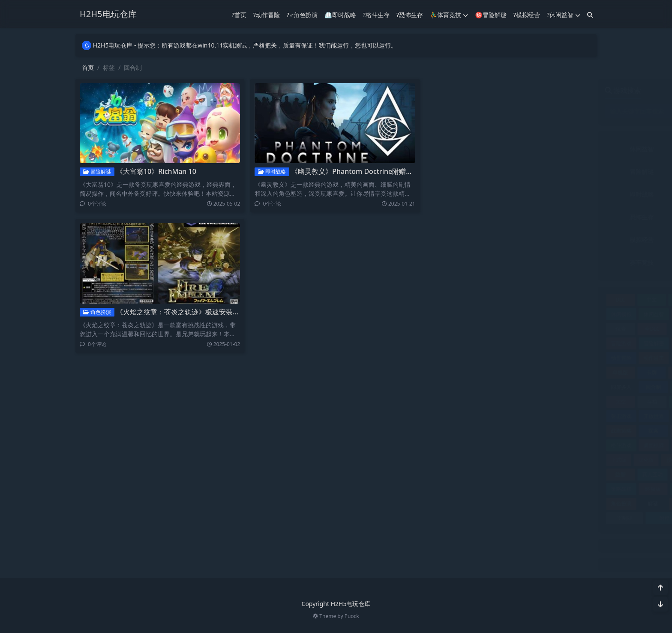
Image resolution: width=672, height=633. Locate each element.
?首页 (239, 14)
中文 (480, 300)
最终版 (545, 431)
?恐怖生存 (410, 14)
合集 (543, 372)
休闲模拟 (449, 314)
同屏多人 (449, 387)
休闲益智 (470, 149)
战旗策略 (449, 431)
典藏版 (512, 329)
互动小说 (512, 300)
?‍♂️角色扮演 (302, 14)
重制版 (453, 518)
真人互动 (480, 474)
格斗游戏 (449, 445)
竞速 (513, 474)
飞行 (532, 518)
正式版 (447, 460)
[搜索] (590, 14)
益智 (448, 474)
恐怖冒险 (576, 416)
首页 (88, 67)
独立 (524, 460)
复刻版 (545, 387)
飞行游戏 (572, 518)
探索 (481, 431)
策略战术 (576, 474)
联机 (543, 489)
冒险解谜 (93, 172)
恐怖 (545, 416)
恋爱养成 (515, 416)
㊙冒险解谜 (490, 14)
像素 (449, 329)
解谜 (481, 503)
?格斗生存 (376, 14)
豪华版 (511, 503)
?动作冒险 (267, 14)
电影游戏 (576, 460)
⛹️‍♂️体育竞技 (449, 14)
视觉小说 (576, 489)
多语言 (576, 387)
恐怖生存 (470, 217)
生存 (547, 460)
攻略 (513, 431)
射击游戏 (449, 416)
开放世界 (482, 416)
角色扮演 (93, 312)
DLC (448, 300)
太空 (449, 402)
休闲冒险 (576, 300)
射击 (576, 402)
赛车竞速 (576, 503)
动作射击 (482, 358)
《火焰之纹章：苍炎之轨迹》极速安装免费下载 (184, 312)
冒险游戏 (449, 343)
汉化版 (474, 460)
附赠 (492, 518)
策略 (543, 474)
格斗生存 (555, 217)
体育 (513, 314)
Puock (352, 616)
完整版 (512, 402)
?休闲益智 (564, 14)
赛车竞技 (470, 262)
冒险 (543, 329)
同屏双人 (576, 372)
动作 (577, 343)
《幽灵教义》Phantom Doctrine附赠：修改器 (359, 171)
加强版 (546, 343)
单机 (577, 358)
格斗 (576, 431)
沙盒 (500, 460)
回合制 (481, 387)
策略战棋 (449, 489)
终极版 (481, 489)
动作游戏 (515, 358)
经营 (513, 489)
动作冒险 (555, 172)
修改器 (577, 314)
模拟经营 (470, 240)
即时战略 (268, 172)
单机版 (448, 372)
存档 (480, 402)
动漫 (546, 358)
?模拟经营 (527, 14)
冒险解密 (482, 343)
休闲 (543, 300)
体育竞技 (555, 149)
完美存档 (544, 402)
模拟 (513, 445)
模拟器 (544, 445)
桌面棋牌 (482, 445)
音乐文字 (555, 262)
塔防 (513, 387)
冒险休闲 (576, 329)
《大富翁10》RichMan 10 (152, 171)
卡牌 (480, 372)
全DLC (480, 329)
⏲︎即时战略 (340, 14)
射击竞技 (555, 194)
